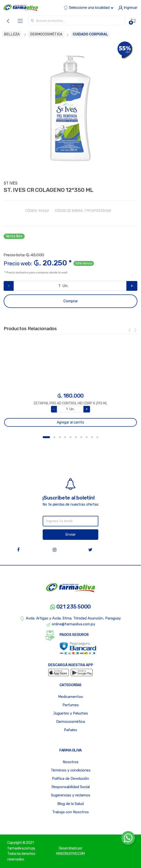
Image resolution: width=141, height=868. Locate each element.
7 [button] (81, 437)
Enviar (70, 534)
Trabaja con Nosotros (70, 812)
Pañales (70, 730)
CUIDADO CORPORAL (90, 34)
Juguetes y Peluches (71, 713)
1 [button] (46, 437)
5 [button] (70, 437)
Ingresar (128, 8)
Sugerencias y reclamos (71, 795)
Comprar (71, 301)
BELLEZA (12, 34)
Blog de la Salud (70, 804)
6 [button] (76, 437)
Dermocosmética (70, 722)
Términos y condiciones (71, 770)
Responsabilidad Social (71, 787)
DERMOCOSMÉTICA (46, 34)
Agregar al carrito (70, 422)
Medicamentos (70, 697)
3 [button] (60, 437)
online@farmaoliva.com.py (70, 624)
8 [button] (87, 437)
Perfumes (71, 705)
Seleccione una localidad (89, 8)
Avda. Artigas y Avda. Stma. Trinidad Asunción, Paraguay (71, 618)
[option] (70, 108)
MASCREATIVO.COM (70, 854)
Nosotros (71, 762)
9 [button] (92, 437)
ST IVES (11, 183)
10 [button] (97, 437)
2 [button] (54, 437)
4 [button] (65, 437)
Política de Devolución (70, 779)
